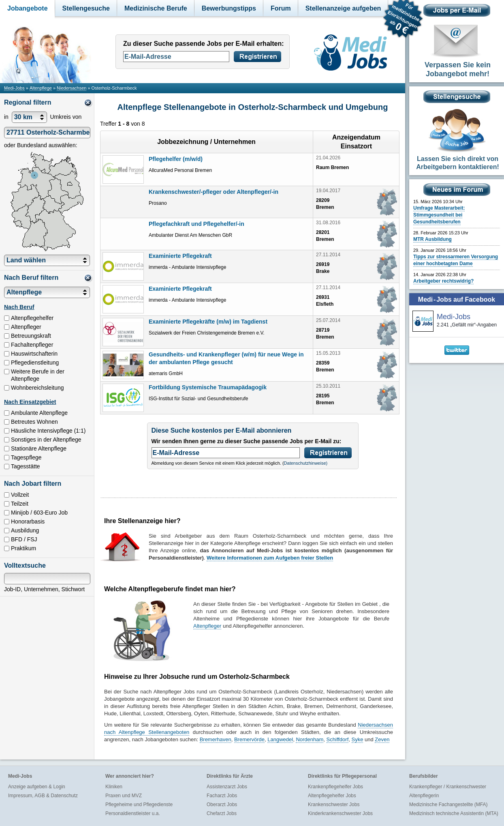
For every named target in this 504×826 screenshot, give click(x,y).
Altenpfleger (207, 626)
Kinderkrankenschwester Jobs (340, 813)
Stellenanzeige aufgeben (343, 8)
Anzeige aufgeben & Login (37, 787)
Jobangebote (28, 8)
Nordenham (310, 739)
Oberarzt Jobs (222, 805)
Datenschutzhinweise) (306, 463)
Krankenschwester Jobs (334, 805)
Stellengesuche (86, 8)
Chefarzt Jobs (222, 813)
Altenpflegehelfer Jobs (332, 796)
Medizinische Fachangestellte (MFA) (448, 805)
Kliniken (114, 787)
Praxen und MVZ (124, 796)
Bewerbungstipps (229, 8)
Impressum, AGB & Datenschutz (43, 796)
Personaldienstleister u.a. (133, 813)
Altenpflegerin (424, 796)
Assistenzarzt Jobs (227, 787)
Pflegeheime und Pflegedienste (139, 805)
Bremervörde (249, 739)
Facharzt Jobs (222, 796)
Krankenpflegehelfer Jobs (335, 787)
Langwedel (280, 739)
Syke (358, 739)
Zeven (382, 739)
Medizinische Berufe (156, 8)
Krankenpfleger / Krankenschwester (448, 787)
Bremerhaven (216, 739)
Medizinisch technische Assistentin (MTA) (454, 813)
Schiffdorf (338, 739)
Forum (281, 8)
